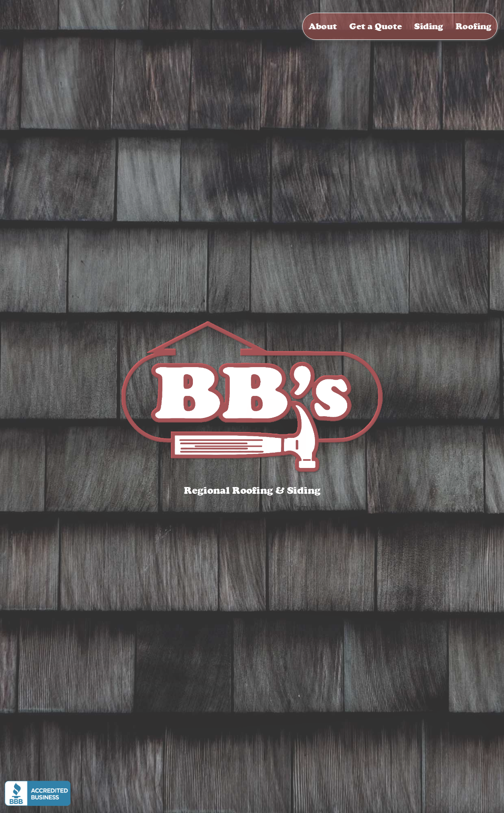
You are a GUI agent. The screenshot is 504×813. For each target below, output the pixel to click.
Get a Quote (376, 26)
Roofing (473, 26)
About (323, 26)
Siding (429, 26)
